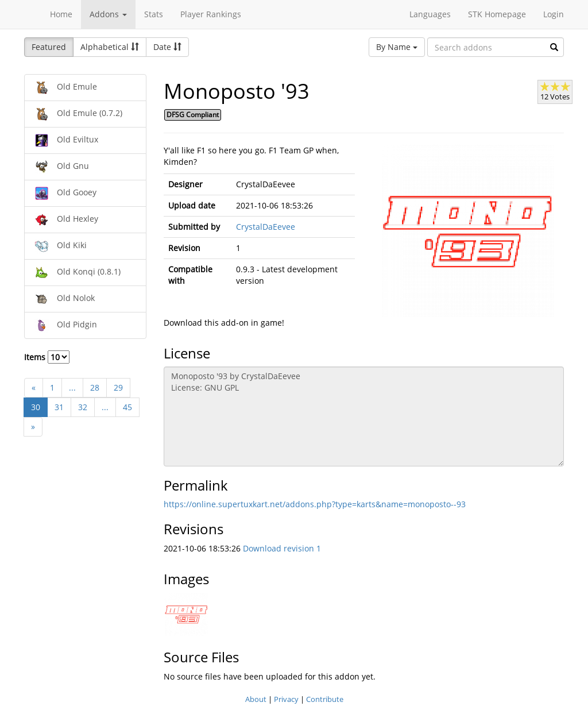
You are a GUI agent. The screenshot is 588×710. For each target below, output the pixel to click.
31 (59, 407)
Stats (154, 14)
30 (36, 407)
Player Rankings (211, 14)
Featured (49, 47)
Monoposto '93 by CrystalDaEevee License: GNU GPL (364, 416)
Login (554, 14)
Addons (108, 14)
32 (83, 407)
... (72, 387)
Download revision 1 (282, 548)
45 (127, 407)
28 (95, 387)
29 (118, 387)
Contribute (325, 699)
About (256, 699)
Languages (430, 14)
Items (47, 357)
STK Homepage (497, 14)
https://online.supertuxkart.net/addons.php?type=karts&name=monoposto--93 (315, 504)
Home (61, 14)
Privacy (286, 699)
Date (167, 47)
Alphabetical (110, 47)
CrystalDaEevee (266, 227)
